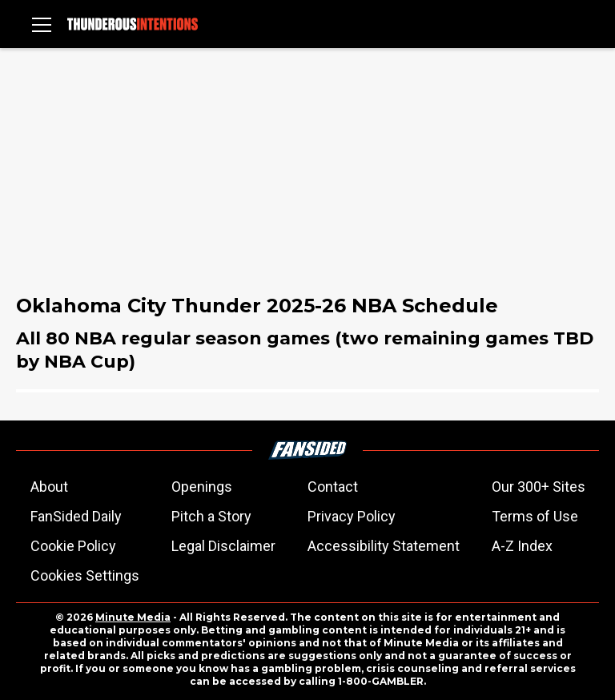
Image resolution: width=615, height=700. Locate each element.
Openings (202, 487)
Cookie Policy (73, 546)
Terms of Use (535, 516)
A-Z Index (522, 546)
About (49, 487)
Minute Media (133, 617)
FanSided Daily (76, 516)
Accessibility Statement (384, 546)
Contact (333, 487)
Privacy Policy (352, 516)
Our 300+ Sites (539, 487)
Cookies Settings (85, 575)
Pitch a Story (211, 516)
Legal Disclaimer (223, 546)
